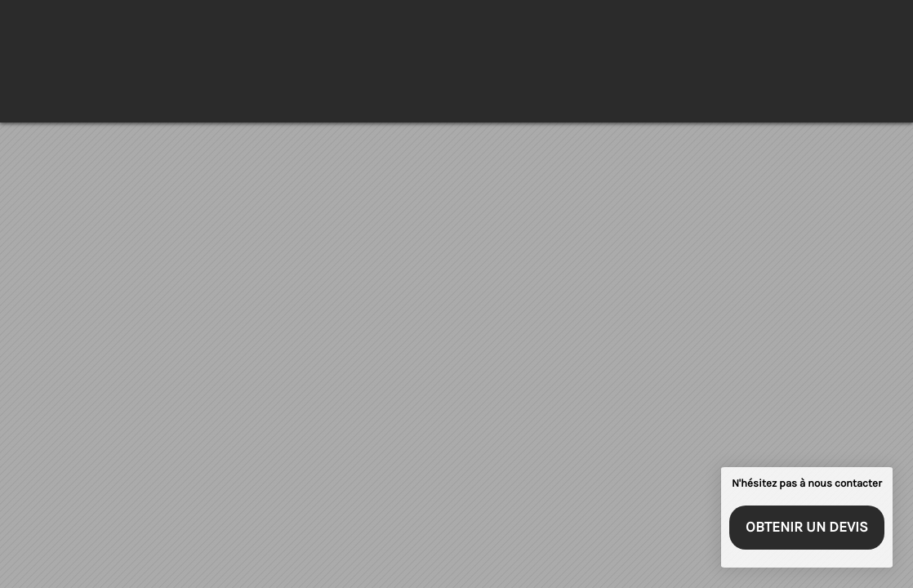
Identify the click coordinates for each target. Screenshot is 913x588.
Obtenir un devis (807, 527)
